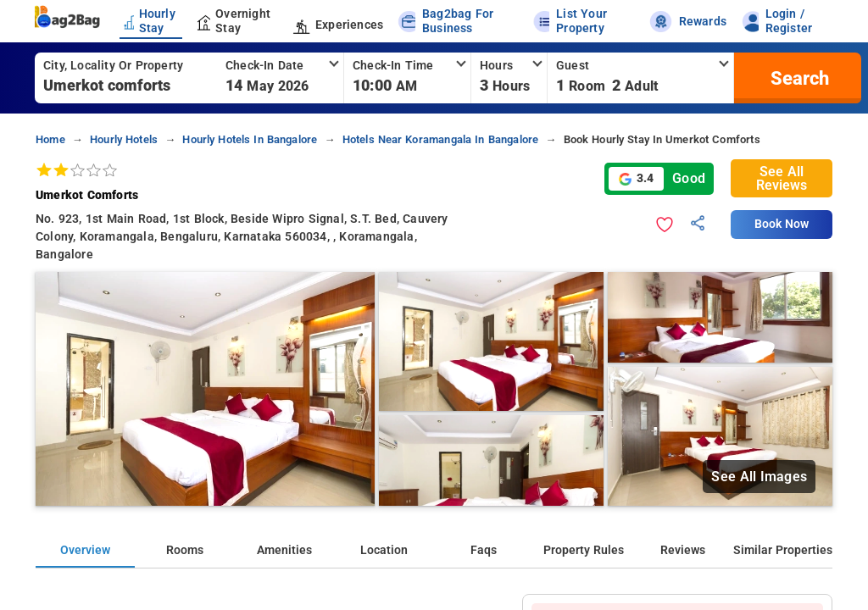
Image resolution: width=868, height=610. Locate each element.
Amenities (284, 550)
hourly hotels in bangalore (250, 139)
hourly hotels (124, 139)
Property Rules (584, 550)
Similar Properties (783, 550)
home (50, 139)
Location (384, 550)
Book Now (782, 224)
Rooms (185, 550)
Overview (85, 550)
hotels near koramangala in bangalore (441, 139)
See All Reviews (782, 178)
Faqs (484, 550)
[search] (798, 78)
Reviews (683, 550)
